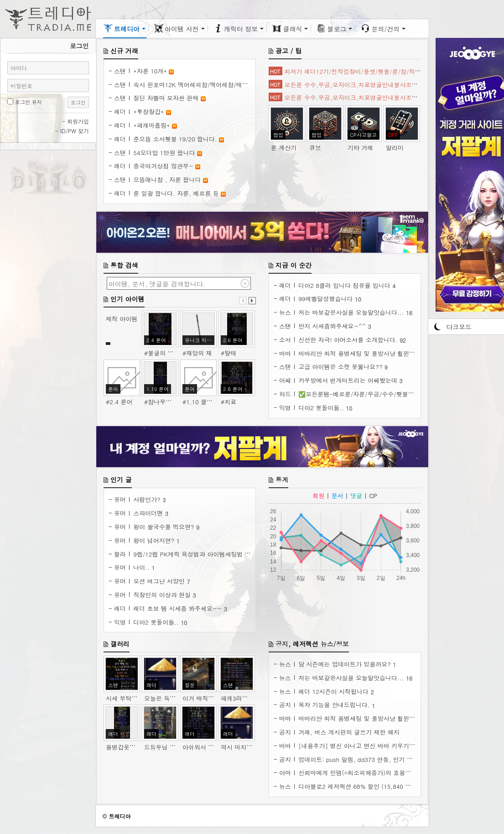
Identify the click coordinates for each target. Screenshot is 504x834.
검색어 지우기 (245, 283)
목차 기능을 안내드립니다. (335, 705)
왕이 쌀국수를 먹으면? (165, 527)
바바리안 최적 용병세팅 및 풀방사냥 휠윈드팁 (361, 353)
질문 (190, 685)
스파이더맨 (149, 513)
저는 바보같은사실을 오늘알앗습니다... (352, 312)
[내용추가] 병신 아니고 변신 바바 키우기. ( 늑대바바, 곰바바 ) (384, 746)
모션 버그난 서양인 (160, 581)
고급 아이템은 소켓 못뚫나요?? (341, 367)
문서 (338, 496)
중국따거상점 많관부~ (164, 166)
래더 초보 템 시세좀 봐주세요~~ (178, 608)
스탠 (120, 71)
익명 (285, 408)
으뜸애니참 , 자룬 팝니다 (168, 180)
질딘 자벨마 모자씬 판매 (167, 98)
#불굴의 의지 (162, 353)
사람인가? (148, 499)
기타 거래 (360, 148)
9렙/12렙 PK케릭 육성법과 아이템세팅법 (189, 554)
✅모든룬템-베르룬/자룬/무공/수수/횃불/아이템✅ (368, 394)
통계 (282, 480)
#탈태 (229, 353)
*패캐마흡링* (153, 125)
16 (409, 313)
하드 (285, 394)
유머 (120, 499)
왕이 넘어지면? (155, 540)
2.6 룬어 (233, 340)
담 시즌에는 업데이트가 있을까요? (346, 664)
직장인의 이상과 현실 (163, 595)
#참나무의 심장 (165, 402)
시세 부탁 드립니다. (134, 698)
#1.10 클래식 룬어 (207, 402)
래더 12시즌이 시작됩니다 (334, 691)
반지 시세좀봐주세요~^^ (333, 326)
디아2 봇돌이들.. (322, 408)
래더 (120, 112)
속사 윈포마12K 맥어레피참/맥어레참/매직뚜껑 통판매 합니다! (218, 85)
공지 (282, 644)
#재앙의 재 (197, 353)
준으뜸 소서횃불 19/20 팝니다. (176, 139)
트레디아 (120, 816)
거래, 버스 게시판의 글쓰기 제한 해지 (349, 732)
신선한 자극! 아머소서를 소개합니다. (349, 340)
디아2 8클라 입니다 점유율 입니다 (345, 285)
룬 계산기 (284, 148)
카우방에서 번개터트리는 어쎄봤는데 (349, 380)
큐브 (315, 148)
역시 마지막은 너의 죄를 (254, 747)
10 (358, 299)
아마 (285, 773)
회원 (318, 496)
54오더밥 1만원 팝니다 (165, 153)
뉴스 (285, 312)
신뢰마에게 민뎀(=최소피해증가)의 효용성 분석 (363, 773)
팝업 (278, 135)
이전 (243, 301)
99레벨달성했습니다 (327, 299)
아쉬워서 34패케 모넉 (213, 747)
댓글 (356, 496)
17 (248, 554)
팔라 (120, 554)
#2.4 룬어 (119, 402)
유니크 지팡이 (200, 340)
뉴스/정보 (335, 644)
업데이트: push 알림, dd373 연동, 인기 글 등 (360, 759)
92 (403, 340)
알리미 (395, 148)
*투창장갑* (150, 112)
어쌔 (285, 380)
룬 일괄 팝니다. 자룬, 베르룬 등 (177, 193)
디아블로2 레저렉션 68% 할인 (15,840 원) (357, 786)
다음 (252, 301)
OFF (393, 135)
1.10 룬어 (158, 389)
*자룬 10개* (151, 71)
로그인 (78, 102)
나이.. (142, 567)
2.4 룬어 (156, 340)
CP (373, 496)
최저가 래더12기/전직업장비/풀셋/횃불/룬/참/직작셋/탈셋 (363, 71)
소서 (285, 340)
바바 (285, 353)
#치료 (229, 402)
